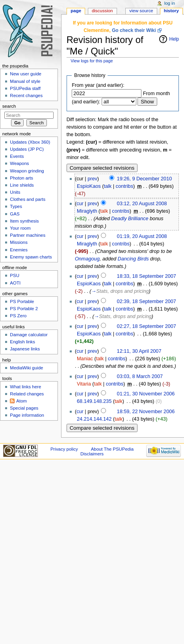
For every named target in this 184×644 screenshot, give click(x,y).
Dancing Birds (133, 259)
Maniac (85, 359)
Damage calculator (29, 335)
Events (17, 156)
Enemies (19, 250)
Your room (20, 228)
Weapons (19, 163)
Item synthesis (24, 221)
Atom (21, 401)
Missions (19, 242)
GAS (15, 214)
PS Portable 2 (24, 309)
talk (108, 186)
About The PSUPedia (112, 449)
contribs (125, 186)
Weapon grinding (27, 171)
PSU (15, 275)
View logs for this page (92, 61)
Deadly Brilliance (130, 219)
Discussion (102, 11)
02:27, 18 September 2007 (147, 326)
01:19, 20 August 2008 (142, 236)
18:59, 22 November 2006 (146, 412)
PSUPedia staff (25, 88)
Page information (27, 415)
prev (92, 179)
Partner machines (28, 235)
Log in (170, 3)
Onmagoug (87, 259)
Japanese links (25, 349)
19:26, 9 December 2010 (145, 179)
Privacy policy (64, 449)
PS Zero (18, 316)
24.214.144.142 (94, 419)
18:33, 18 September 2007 (147, 276)
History (171, 11)
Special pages (24, 408)
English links (22, 342)
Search (9, 106)
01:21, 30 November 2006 (146, 394)
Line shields (22, 185)
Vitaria (84, 384)
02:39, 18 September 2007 (147, 301)
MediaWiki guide (26, 368)
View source (141, 11)
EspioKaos (89, 186)
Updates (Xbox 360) (30, 142)
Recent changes (26, 95)
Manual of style (25, 81)
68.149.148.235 (94, 401)
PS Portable (22, 301)
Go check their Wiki (134, 30)
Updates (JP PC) (27, 149)
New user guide (26, 74)
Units (15, 192)
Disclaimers (92, 454)
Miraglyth (87, 211)
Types (16, 206)
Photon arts (21, 178)
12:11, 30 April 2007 (139, 351)
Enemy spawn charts (31, 257)
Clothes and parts (28, 199)
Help (174, 39)
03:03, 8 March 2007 (140, 376)
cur (80, 204)
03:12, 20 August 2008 (142, 204)
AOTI (15, 283)
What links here (25, 387)
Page (76, 11)
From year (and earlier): (98, 85)
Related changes (27, 394)
